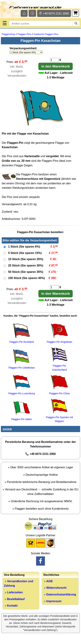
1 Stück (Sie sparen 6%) (24, 247)
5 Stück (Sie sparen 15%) (25, 253)
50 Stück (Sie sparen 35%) (26, 272)
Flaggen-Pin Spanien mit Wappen (59, 417)
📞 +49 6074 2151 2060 (40, 454)
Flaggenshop (8, 34)
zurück (7, 429)
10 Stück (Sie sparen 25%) (26, 259)
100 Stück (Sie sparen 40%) (26, 278)
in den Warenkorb (55, 66)
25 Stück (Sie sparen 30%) (26, 265)
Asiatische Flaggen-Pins (46, 34)
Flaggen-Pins (24, 34)
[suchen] (76, 23)
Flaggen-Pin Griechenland (59, 366)
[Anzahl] (54, 60)
